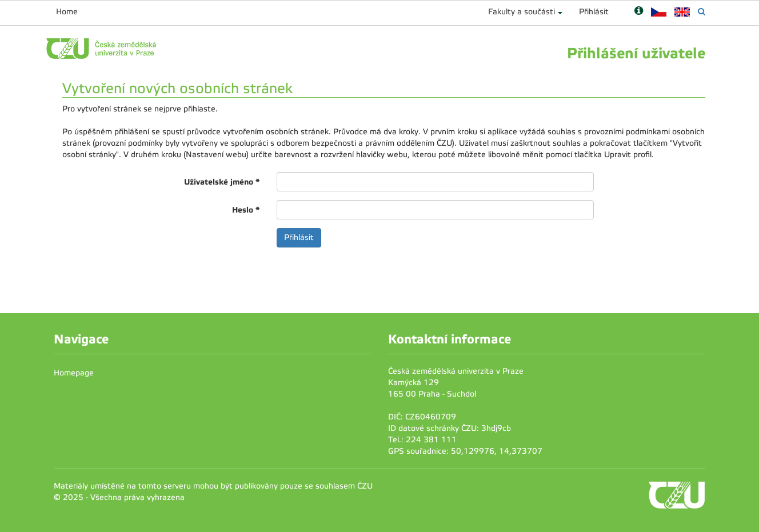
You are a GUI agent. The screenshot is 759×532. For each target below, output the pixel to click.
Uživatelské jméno (222, 182)
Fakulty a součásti (522, 12)
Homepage (74, 373)
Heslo (246, 210)
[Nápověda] (639, 12)
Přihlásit (594, 12)
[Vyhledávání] (702, 12)
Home (67, 12)
